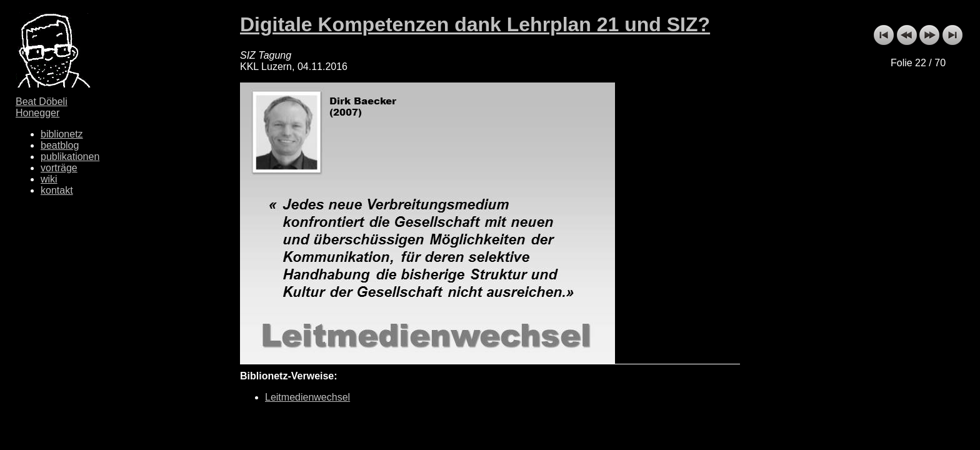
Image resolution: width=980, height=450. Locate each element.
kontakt (57, 190)
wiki (49, 179)
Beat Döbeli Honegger (42, 107)
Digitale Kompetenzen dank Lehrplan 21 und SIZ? (475, 24)
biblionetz (62, 134)
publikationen (70, 157)
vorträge (59, 168)
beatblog (60, 145)
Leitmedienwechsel (307, 397)
